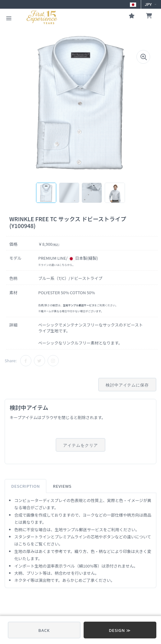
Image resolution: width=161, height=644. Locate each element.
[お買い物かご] (149, 16)
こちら (63, 265)
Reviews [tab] (62, 486)
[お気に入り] (132, 16)
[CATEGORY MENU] (9, 18)
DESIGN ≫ (120, 630)
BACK (44, 630)
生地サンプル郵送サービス (79, 530)
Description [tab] (25, 486)
